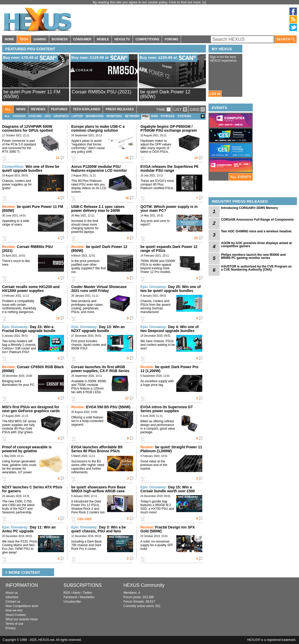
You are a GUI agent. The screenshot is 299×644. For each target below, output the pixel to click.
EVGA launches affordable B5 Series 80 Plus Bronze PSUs (97, 449)
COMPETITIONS (147, 39)
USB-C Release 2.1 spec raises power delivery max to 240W (98, 209)
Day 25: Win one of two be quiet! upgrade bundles (171, 289)
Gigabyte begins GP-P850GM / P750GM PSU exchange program (169, 128)
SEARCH (286, 39)
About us (12, 593)
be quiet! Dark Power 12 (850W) (165, 94)
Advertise (12, 597)
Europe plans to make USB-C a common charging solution (98, 128)
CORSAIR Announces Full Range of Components (257, 220)
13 (58, 318)
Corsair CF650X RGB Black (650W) (33, 369)
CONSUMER (82, 39)
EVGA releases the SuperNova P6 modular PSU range (169, 168)
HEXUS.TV (122, 39)
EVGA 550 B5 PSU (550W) (101, 407)
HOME (9, 39)
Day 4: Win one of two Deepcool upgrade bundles (170, 329)
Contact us (13, 602)
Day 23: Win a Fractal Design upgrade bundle (29, 329)
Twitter (87, 593)
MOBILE (103, 39)
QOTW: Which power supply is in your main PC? (169, 209)
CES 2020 (84, 519)
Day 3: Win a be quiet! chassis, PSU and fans (99, 529)
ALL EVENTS (241, 177)
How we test (14, 610)
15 (196, 158)
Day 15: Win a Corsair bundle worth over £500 (168, 489)
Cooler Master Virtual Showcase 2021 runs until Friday (99, 289)
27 (127, 398)
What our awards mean (22, 619)
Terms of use (14, 624)
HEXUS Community (144, 585)
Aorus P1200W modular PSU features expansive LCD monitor (99, 168)
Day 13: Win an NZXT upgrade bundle (98, 329)
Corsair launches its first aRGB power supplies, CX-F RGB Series (100, 369)
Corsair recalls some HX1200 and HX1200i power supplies (31, 289)
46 (127, 158)
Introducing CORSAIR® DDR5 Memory (249, 208)
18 (127, 198)
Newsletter (87, 597)
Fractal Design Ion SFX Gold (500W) (168, 529)
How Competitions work (22, 606)
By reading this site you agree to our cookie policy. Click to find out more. (148, 2)
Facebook (70, 597)
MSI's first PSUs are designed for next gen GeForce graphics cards (31, 409)
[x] (204, 2)
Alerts (76, 593)
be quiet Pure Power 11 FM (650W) (32, 94)
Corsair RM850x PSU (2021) (102, 92)
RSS (67, 593)
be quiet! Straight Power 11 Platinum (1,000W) (171, 449)
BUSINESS (60, 39)
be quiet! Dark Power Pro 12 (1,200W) (169, 369)
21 (58, 158)
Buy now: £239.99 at (168, 58)
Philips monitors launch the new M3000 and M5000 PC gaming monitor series (253, 256)
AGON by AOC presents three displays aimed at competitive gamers (256, 245)
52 (196, 238)
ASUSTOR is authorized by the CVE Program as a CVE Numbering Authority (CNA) (256, 268)
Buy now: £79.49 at (31, 58)
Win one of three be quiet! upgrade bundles (31, 168)
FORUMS (171, 39)
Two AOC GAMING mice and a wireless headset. (256, 231)
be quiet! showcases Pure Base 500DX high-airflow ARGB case (98, 489)
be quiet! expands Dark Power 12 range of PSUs (169, 249)
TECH (24, 39)
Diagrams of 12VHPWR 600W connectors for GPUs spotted (27, 128)
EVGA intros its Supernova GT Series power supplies (167, 409)
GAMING (40, 39)
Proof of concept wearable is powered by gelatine (27, 449)
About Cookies (16, 615)
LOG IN (215, 94)
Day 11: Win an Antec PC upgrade (29, 529)
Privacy (11, 628)
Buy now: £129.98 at (100, 58)
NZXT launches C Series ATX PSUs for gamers (32, 489)
